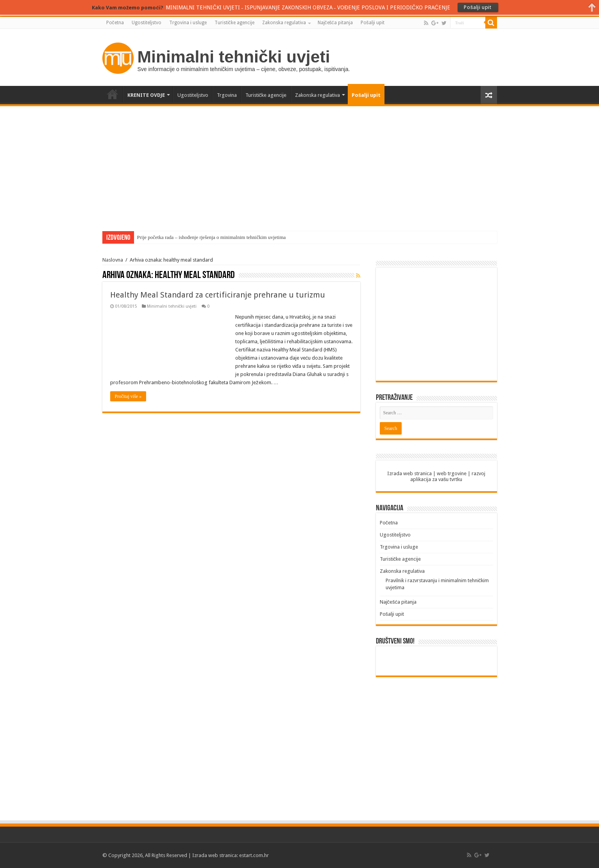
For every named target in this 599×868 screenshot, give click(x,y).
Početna (115, 23)
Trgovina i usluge (188, 23)
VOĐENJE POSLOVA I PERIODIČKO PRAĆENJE (394, 7)
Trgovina (227, 95)
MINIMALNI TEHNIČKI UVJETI (203, 7)
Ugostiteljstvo (147, 23)
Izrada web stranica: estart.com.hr (231, 855)
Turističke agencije (234, 23)
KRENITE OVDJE (146, 95)
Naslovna (113, 260)
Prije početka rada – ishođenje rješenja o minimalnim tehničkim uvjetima (212, 237)
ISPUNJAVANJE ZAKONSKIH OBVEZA (289, 7)
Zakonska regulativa (284, 23)
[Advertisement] (300, 165)
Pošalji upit (373, 23)
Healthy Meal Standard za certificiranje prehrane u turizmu (218, 295)
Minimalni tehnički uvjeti (172, 306)
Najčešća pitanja (335, 23)
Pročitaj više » (128, 396)
